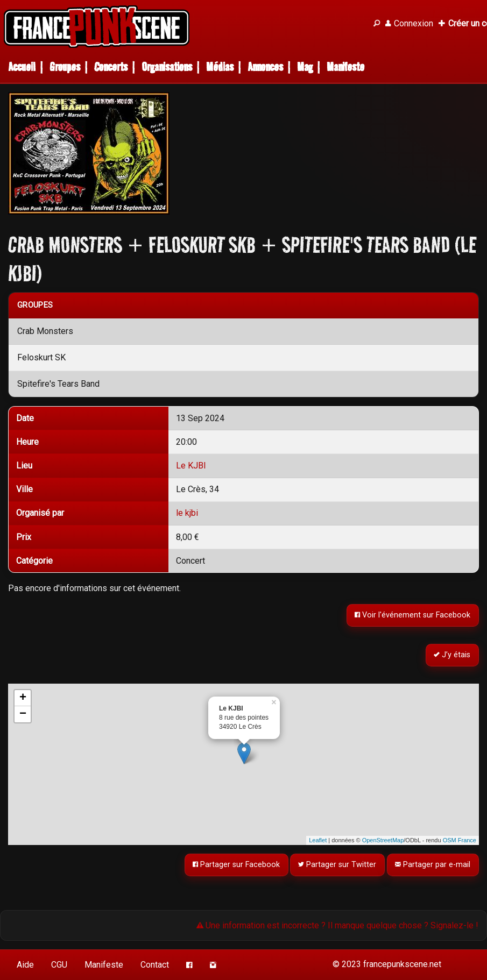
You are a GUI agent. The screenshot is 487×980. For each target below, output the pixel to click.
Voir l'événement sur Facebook (413, 615)
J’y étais (453, 655)
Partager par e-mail (433, 865)
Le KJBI (191, 466)
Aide (25, 965)
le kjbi (187, 513)
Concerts (111, 67)
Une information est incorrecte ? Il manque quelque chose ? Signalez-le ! (337, 925)
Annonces (265, 67)
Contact (155, 965)
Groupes (65, 67)
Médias (220, 67)
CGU (59, 965)
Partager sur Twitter (338, 865)
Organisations (167, 67)
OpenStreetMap (383, 840)
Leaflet (318, 840)
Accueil (22, 67)
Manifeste (345, 67)
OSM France (460, 840)
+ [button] (23, 698)
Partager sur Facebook (236, 865)
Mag (305, 67)
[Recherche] (377, 24)
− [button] (23, 714)
